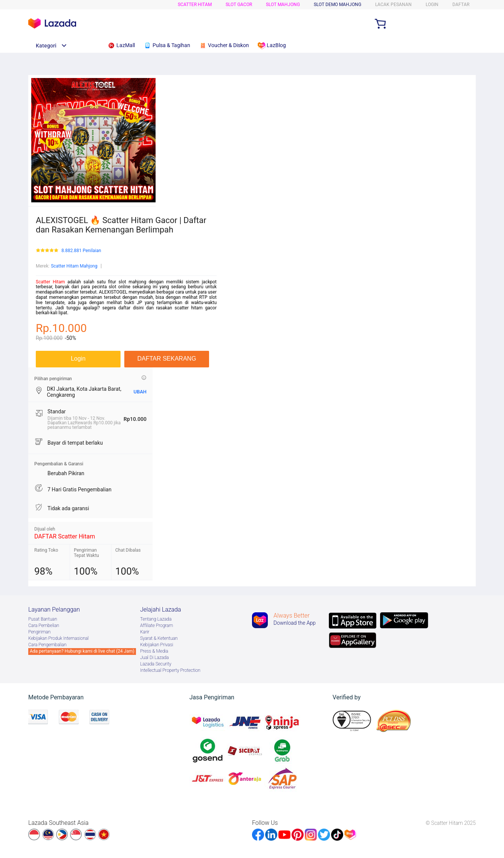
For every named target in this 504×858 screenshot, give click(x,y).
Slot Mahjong (283, 5)
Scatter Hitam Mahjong (74, 266)
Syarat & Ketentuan (159, 638)
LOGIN (432, 5)
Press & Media (154, 651)
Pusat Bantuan (43, 619)
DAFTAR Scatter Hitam (65, 536)
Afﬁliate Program (157, 626)
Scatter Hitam (195, 5)
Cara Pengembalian (47, 645)
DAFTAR (461, 5)
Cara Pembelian (44, 626)
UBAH (140, 392)
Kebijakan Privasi (157, 645)
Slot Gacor (239, 5)
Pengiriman (39, 632)
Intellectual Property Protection (170, 670)
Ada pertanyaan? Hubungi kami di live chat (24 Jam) (82, 651)
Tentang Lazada (156, 619)
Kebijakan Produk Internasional (58, 638)
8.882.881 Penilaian (81, 251)
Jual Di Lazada (154, 658)
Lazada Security (156, 664)
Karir (145, 632)
